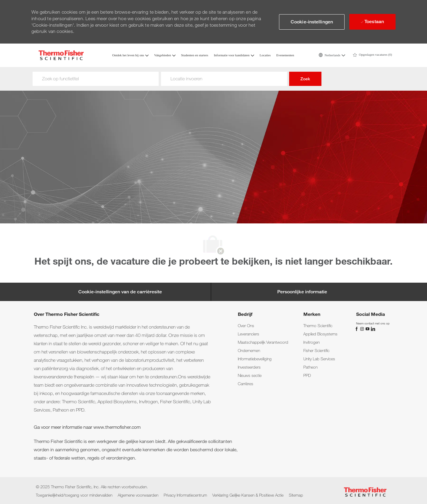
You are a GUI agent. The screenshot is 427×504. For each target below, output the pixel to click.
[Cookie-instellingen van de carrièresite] (120, 292)
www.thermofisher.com (117, 427)
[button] (332, 55)
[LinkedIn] (373, 328)
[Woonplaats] (224, 79)
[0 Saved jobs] (372, 55)
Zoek (305, 79)
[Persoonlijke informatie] (302, 292)
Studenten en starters (195, 55)
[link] (246, 326)
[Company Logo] (61, 55)
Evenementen (285, 55)
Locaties (265, 55)
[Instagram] (363, 328)
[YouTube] (368, 328)
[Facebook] (357, 328)
